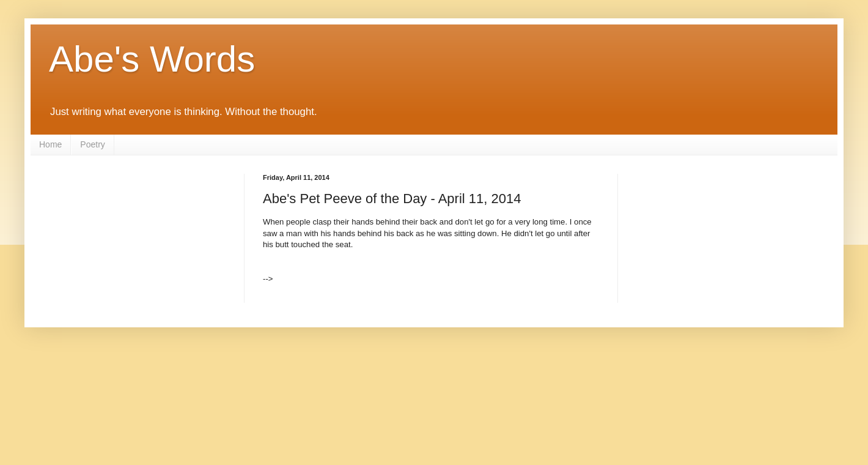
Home (50, 144)
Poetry (92, 144)
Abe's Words (152, 59)
